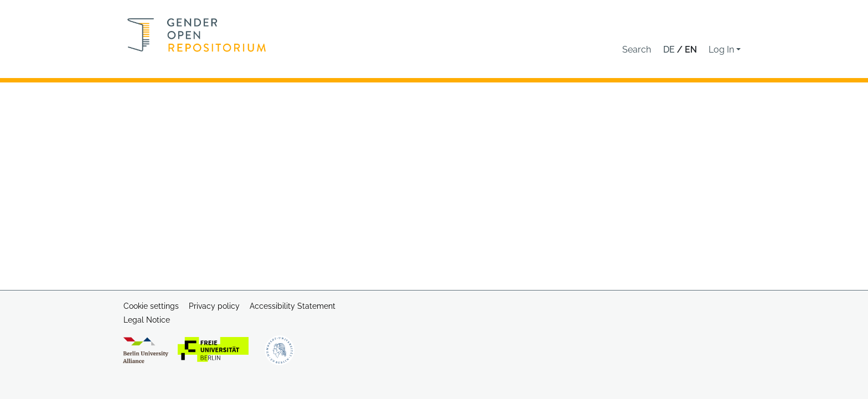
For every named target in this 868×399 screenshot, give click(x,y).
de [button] (670, 50)
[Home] (197, 35)
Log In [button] (722, 50)
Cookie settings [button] (151, 306)
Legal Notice (147, 320)
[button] (637, 50)
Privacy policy (214, 306)
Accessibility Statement (293, 306)
